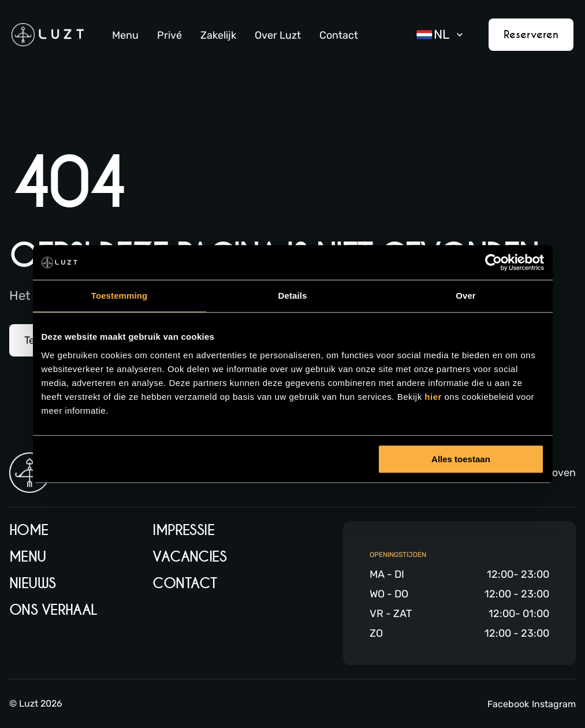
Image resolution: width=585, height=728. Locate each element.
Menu (125, 35)
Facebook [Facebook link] (508, 704)
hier (434, 397)
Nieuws (33, 583)
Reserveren (531, 34)
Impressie (183, 530)
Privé (169, 35)
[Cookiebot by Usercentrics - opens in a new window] (493, 262)
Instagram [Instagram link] (554, 704)
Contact (339, 35)
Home (29, 530)
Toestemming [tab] (120, 296)
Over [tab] (466, 296)
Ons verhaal (53, 610)
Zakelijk (218, 35)
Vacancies (189, 557)
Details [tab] (293, 296)
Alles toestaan (461, 459)
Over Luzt (278, 35)
